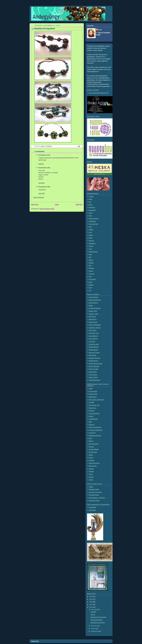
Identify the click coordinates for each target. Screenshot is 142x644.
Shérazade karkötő (97, 620)
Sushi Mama (93, 372)
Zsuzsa (91, 285)
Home (57, 204)
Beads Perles (93, 394)
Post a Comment (39, 197)
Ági (90, 290)
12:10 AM (41, 183)
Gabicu (91, 230)
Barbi (90, 199)
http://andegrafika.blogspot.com (99, 93)
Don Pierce (92, 317)
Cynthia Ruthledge (95, 308)
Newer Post (35, 204)
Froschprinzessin (94, 413)
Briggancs (92, 207)
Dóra (90, 216)
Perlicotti (92, 460)
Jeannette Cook (94, 333)
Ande (100, 30)
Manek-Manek (93, 350)
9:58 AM (41, 164)
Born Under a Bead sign (96, 400)
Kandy (91, 235)
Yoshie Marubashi (94, 380)
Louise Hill (92, 433)
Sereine (91, 469)
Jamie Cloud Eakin (95, 325)
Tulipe (91, 474)
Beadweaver (93, 397)
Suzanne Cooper (94, 501)
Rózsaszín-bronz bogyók (98, 617)
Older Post (79, 204)
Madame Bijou (93, 252)
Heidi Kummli (93, 322)
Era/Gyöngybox (94, 219)
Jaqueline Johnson (95, 328)
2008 (91, 602)
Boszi (91, 205)
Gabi (90, 227)
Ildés (90, 422)
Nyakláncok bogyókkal (98, 623)
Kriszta (91, 246)
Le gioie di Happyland (96, 430)
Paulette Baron (93, 361)
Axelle (91, 389)
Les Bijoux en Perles (95, 492)
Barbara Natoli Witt (95, 300)
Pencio (91, 458)
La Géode (92, 341)
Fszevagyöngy (93, 224)
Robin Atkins (93, 466)
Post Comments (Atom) (47, 209)
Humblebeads (93, 419)
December (94, 610)
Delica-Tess (92, 408)
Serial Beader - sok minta (97, 498)
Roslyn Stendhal (94, 366)
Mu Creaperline (94, 444)
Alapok (91, 487)
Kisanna (91, 241)
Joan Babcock (93, 336)
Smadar (91, 471)
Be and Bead (93, 391)
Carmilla (91, 402)
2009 (91, 599)
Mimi (90, 438)
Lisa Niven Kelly (94, 344)
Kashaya (92, 425)
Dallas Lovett (93, 311)
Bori (90, 202)
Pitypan (91, 263)
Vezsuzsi (92, 274)
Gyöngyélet (92, 507)
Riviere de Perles (94, 463)
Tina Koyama (93, 375)
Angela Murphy (94, 297)
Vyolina (91, 477)
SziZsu (91, 271)
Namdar (91, 447)
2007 (91, 605)
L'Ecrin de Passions (95, 427)
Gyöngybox (92, 510)
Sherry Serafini (93, 369)
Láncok (93, 614)
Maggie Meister (94, 347)
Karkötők (93, 612)
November (94, 626)
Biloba (91, 306)
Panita (91, 260)
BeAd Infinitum (93, 303)
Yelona (91, 480)
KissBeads (92, 243)
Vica (90, 277)
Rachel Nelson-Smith (95, 364)
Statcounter (35, 641)
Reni (90, 266)
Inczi (90, 232)
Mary (90, 254)
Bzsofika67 (92, 210)
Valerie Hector (93, 377)
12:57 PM (41, 194)
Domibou (92, 411)
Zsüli (90, 288)
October (94, 629)
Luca (90, 249)
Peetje (91, 455)
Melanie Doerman (94, 358)
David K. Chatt (93, 314)
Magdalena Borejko (95, 436)
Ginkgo (91, 416)
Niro (90, 257)
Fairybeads (92, 221)
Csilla (91, 213)
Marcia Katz (93, 355)
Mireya (91, 441)
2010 (91, 597)
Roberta (91, 268)
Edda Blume (93, 319)
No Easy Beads (94, 449)
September (95, 631)
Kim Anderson (93, 339)
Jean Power (93, 330)
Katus (91, 238)
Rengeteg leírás (94, 495)
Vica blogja (92, 279)
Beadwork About (94, 489)
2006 (91, 607)
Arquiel (91, 196)
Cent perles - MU (94, 405)
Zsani (91, 282)
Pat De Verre (93, 452)
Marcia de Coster (94, 353)
